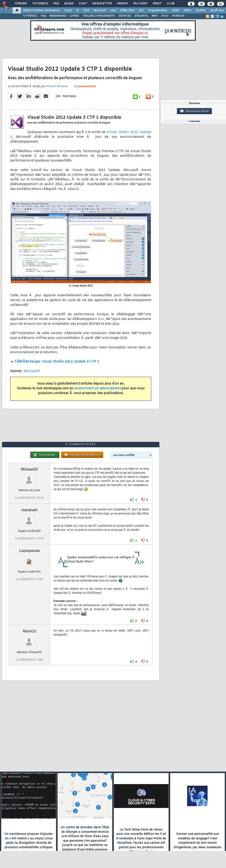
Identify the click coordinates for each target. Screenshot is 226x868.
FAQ (56, 4)
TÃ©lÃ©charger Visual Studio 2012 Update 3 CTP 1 (57, 362)
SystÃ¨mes (217, 10)
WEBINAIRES (58, 16)
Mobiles (201, 10)
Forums (21, 4)
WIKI (155, 16)
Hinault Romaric (57, 86)
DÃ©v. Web (127, 10)
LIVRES (75, 16)
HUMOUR (178, 16)
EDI (141, 10)
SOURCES (125, 16)
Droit (157, 4)
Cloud (68, 10)
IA (78, 10)
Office (187, 10)
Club (171, 4)
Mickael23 (30, 469)
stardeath (29, 510)
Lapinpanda (30, 551)
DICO (165, 16)
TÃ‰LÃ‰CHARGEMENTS (99, 16)
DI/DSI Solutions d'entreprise (41, 10)
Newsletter (102, 4)
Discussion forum (194, 111)
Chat (83, 4)
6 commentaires (85, 87)
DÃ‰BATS (141, 16)
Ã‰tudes (140, 4)
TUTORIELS (30, 16)
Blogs (69, 4)
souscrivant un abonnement (98, 389)
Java (113, 10)
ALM (86, 10)
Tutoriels (40, 4)
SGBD (175, 10)
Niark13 (30, 631)
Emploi (122, 4)
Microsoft (100, 10)
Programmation (158, 10)
